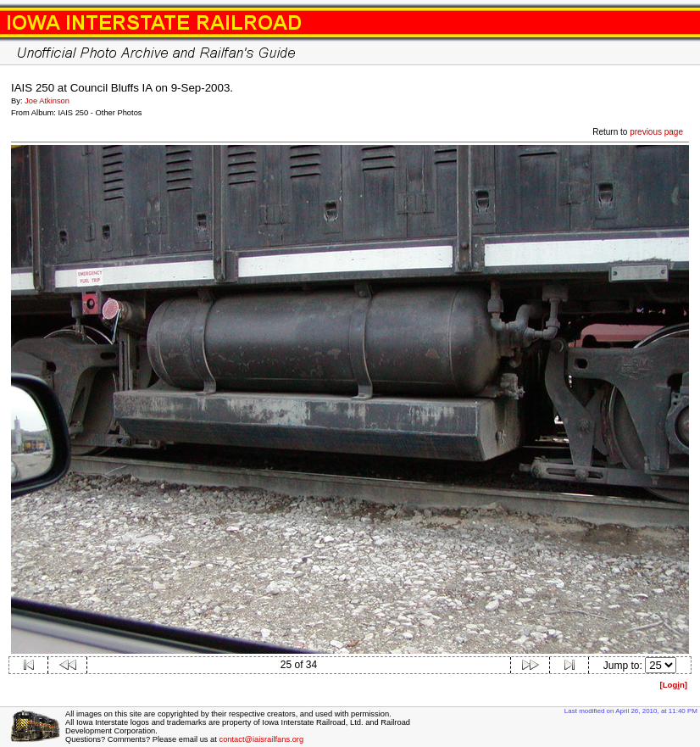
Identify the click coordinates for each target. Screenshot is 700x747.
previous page (656, 132)
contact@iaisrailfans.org (261, 739)
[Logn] (673, 685)
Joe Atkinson (47, 101)
